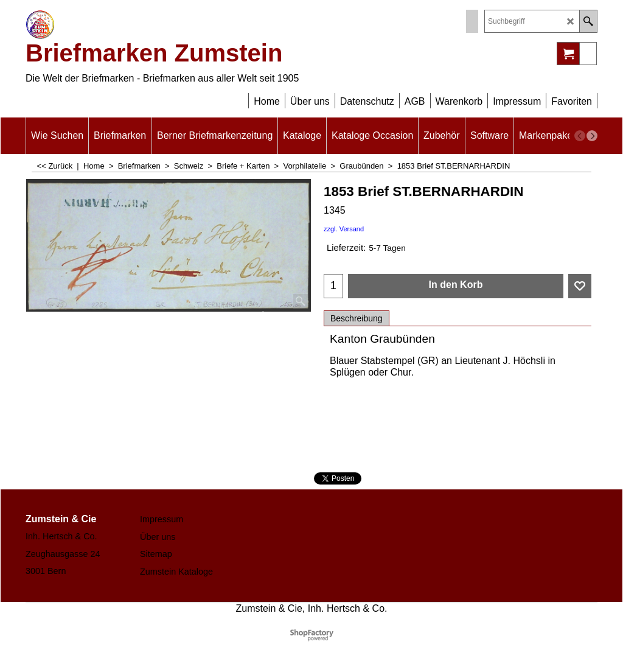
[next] (592, 136)
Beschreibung (357, 318)
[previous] (580, 136)
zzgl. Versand (344, 229)
